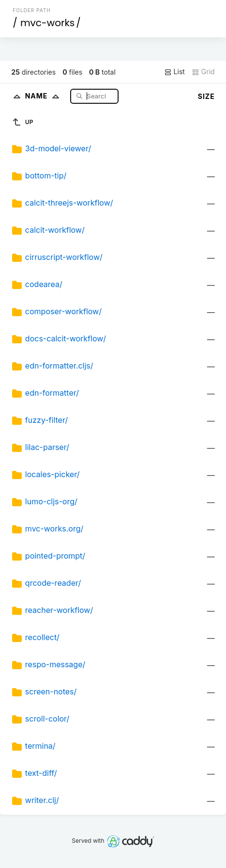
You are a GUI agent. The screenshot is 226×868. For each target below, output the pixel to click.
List (174, 72)
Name (44, 96)
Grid (203, 72)
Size (206, 96)
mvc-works (47, 23)
